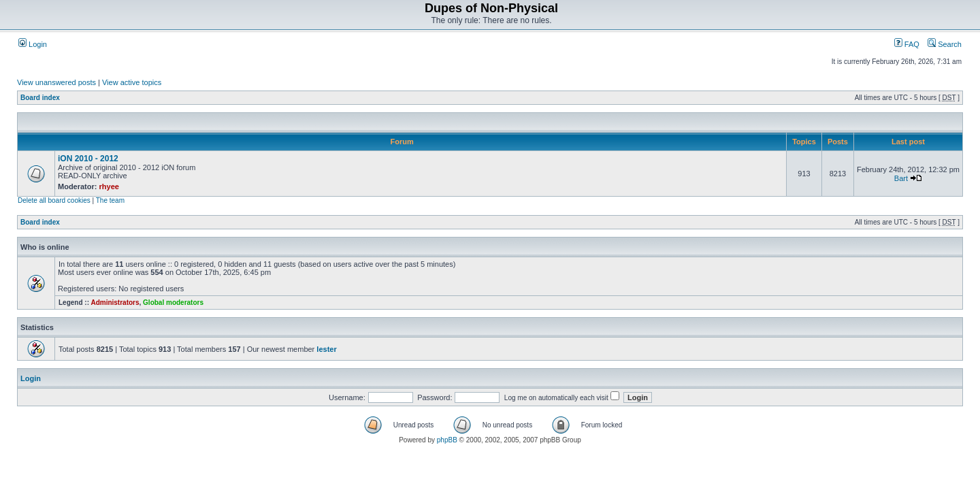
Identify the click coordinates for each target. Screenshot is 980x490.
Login (33, 44)
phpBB (447, 440)
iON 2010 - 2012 (88, 159)
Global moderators (173, 303)
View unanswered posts (56, 82)
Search (945, 44)
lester (326, 349)
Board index (40, 98)
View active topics (132, 82)
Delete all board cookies (54, 200)
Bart (901, 178)
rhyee (109, 186)
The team (110, 200)
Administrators (115, 303)
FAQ (907, 44)
